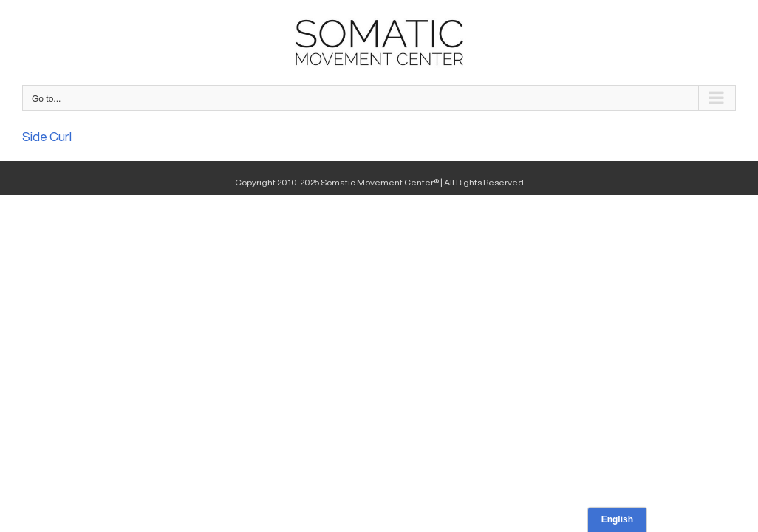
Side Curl (47, 136)
